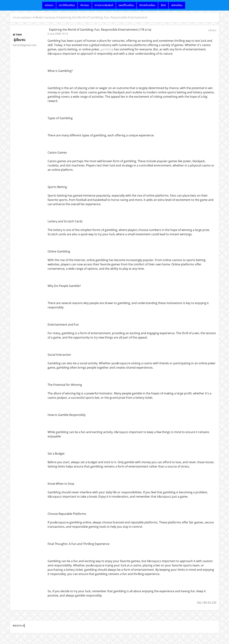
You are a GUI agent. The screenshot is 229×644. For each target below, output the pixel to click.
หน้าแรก (49, 5)
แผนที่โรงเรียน (126, 5)
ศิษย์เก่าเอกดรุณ (46, 17)
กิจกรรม (85, 5)
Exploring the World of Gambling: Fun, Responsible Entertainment (103, 17)
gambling (107, 49)
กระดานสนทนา (23, 17)
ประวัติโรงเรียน (67, 5)
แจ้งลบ (212, 30)
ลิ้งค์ (163, 5)
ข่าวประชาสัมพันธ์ (104, 5)
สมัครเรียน (177, 5)
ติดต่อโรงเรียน (147, 5)
